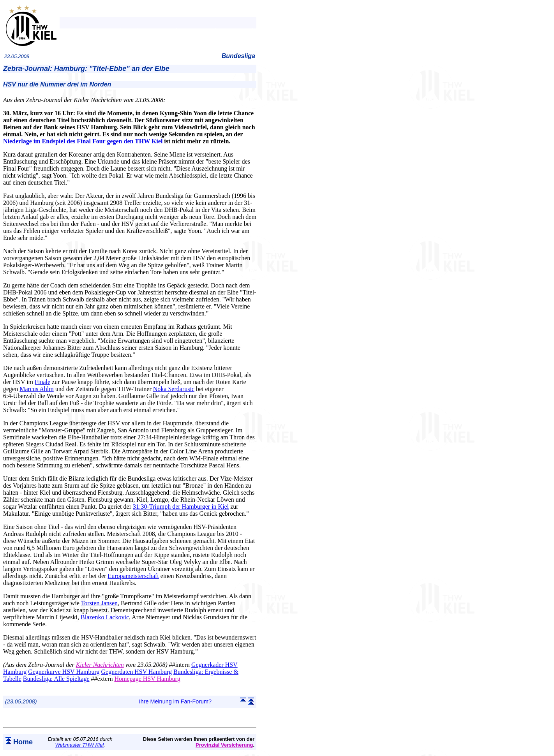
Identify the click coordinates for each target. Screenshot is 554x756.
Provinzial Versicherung (224, 745)
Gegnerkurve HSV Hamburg (64, 672)
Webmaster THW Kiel (79, 745)
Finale (42, 382)
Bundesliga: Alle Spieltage (56, 679)
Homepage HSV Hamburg (147, 679)
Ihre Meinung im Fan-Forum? (175, 701)
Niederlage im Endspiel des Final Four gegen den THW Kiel (83, 141)
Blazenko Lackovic (105, 617)
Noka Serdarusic (174, 389)
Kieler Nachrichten (100, 665)
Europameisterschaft (133, 576)
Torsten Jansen (99, 603)
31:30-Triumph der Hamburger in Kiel (181, 507)
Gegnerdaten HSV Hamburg (137, 672)
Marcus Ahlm (37, 389)
